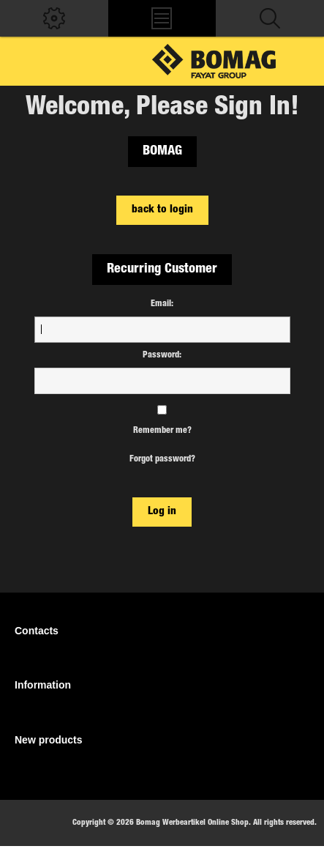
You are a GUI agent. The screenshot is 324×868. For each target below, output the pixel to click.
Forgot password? (162, 459)
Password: (162, 355)
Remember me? (162, 431)
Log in (162, 512)
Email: (162, 304)
